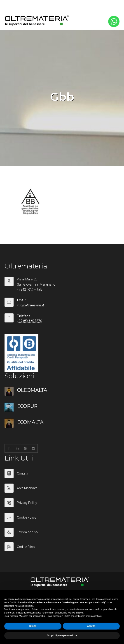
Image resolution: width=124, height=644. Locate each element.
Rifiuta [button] (33, 626)
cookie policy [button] (27, 606)
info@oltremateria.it (30, 305)
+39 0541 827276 (29, 321)
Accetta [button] (91, 626)
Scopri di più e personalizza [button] (62, 636)
